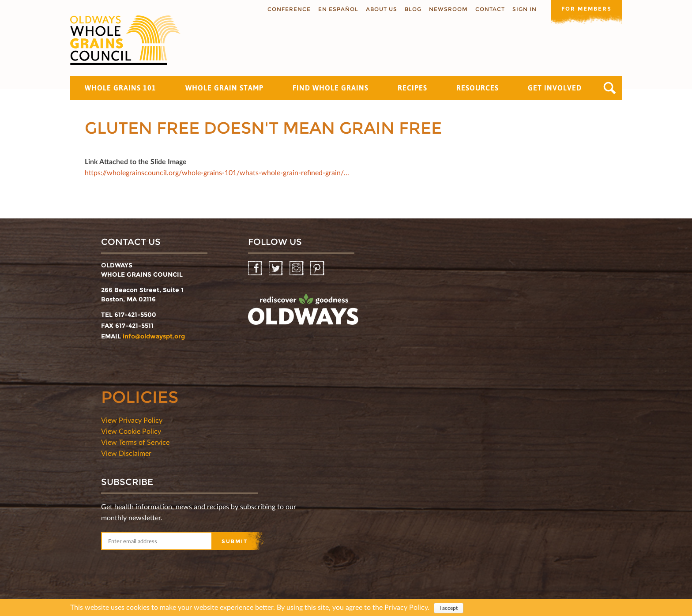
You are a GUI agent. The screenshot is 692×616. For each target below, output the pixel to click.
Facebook (256, 269)
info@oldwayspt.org (154, 336)
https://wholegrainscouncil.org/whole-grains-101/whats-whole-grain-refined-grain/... (217, 172)
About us (382, 9)
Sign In (525, 9)
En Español (338, 9)
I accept (449, 609)
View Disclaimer (126, 453)
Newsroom (448, 9)
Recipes (412, 88)
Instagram (297, 269)
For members (587, 9)
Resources (478, 88)
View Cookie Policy (131, 431)
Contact (490, 9)
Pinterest (318, 269)
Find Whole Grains (331, 88)
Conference (289, 9)
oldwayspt (303, 313)
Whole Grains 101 (120, 88)
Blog (413, 9)
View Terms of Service (135, 442)
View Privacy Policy (132, 420)
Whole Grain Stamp (224, 88)
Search (610, 88)
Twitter (276, 269)
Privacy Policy (406, 608)
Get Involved (555, 88)
